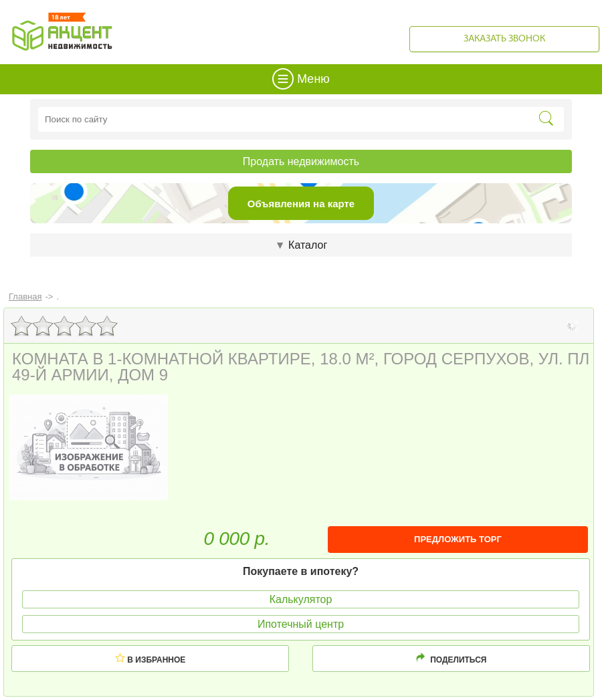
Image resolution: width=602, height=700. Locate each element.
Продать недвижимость (301, 161)
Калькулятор (301, 599)
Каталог (301, 245)
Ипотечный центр (301, 624)
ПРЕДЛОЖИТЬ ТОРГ (458, 539)
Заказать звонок (504, 39)
